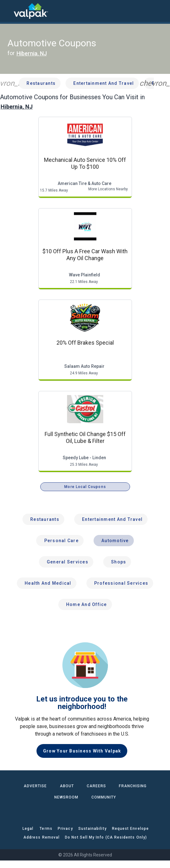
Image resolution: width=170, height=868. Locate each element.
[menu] (9, 11)
